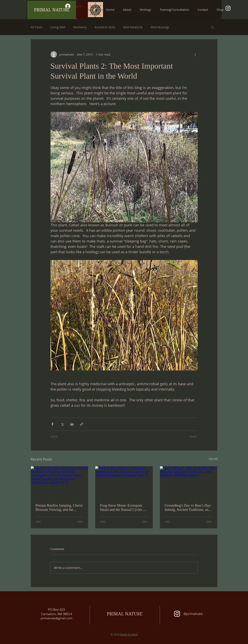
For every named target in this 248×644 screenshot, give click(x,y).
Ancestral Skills (105, 27)
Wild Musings (160, 27)
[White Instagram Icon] (228, 8)
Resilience (80, 27)
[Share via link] (82, 424)
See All (213, 459)
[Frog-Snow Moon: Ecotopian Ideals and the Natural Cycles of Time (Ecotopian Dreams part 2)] (124, 482)
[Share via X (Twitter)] (62, 424)
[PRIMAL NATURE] (52, 10)
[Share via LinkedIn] (72, 424)
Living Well (58, 27)
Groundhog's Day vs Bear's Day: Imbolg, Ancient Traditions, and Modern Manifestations (188, 508)
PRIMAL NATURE (125, 614)
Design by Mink (129, 634)
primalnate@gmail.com (56, 618)
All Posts (36, 27)
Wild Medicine (133, 27)
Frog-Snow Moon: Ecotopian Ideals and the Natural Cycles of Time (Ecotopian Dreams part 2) (123, 508)
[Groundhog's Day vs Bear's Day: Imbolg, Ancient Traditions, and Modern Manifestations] (189, 482)
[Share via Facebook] (52, 424)
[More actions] (195, 54)
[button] (147, 10)
